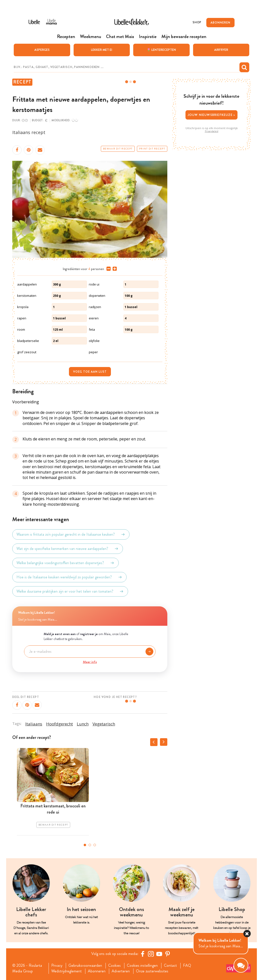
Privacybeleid (212, 131)
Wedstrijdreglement (66, 971)
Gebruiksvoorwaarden (85, 966)
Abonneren (97, 971)
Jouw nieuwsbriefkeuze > (212, 115)
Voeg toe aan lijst (90, 372)
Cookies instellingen (142, 966)
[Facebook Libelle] (143, 954)
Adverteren (121, 971)
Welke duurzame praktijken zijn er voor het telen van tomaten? (70, 591)
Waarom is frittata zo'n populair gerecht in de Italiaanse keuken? (71, 534)
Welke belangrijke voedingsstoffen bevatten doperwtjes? (66, 563)
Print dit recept (152, 149)
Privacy (57, 966)
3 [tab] (95, 845)
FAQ (187, 966)
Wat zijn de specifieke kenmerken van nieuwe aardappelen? (68, 549)
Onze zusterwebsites (152, 971)
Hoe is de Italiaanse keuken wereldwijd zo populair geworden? (69, 577)
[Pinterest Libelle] (168, 954)
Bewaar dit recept (118, 149)
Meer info (90, 662)
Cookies (114, 966)
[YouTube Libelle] (159, 954)
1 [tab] (85, 845)
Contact (170, 966)
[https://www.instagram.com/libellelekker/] (151, 954)
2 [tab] (90, 845)
